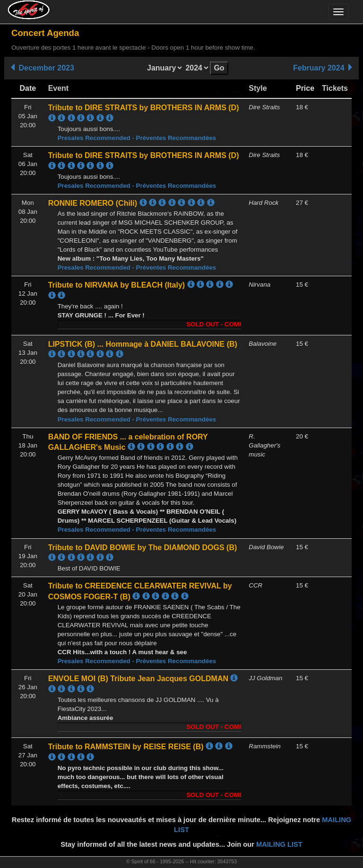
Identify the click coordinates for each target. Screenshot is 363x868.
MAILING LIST (279, 844)
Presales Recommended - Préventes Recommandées (137, 138)
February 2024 (324, 68)
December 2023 (42, 68)
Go (219, 68)
